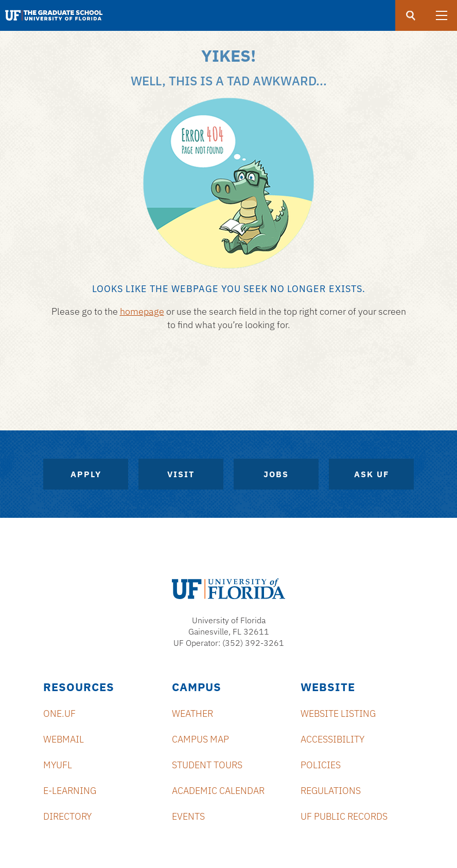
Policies (321, 765)
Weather (192, 713)
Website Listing (338, 713)
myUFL (58, 765)
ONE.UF (59, 713)
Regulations (331, 791)
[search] (411, 15)
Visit (181, 474)
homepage (142, 311)
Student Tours (207, 765)
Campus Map (200, 739)
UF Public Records (344, 816)
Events (188, 816)
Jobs (276, 474)
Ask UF (372, 474)
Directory (67, 816)
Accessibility (332, 739)
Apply (86, 474)
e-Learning (70, 791)
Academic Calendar (218, 791)
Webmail (64, 739)
